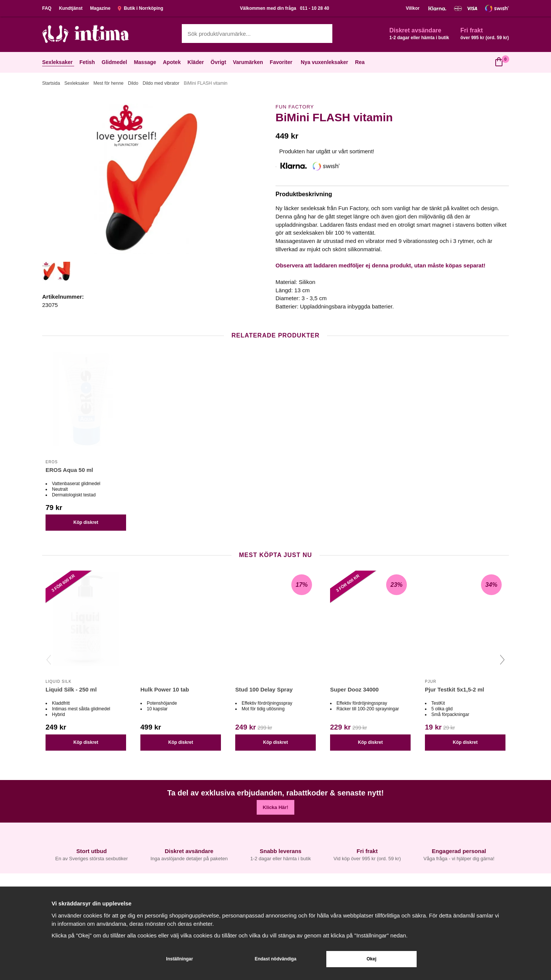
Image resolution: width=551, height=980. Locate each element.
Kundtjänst (71, 8)
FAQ (47, 8)
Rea (360, 62)
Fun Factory (295, 107)
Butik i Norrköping (140, 8)
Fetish (88, 62)
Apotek (173, 62)
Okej (371, 959)
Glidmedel (115, 62)
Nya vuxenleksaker (324, 62)
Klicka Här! (275, 807)
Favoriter (282, 62)
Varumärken (249, 62)
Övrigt (219, 62)
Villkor (412, 8)
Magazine (100, 8)
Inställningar (179, 959)
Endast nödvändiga (276, 959)
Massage (146, 62)
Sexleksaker (58, 62)
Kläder (196, 62)
